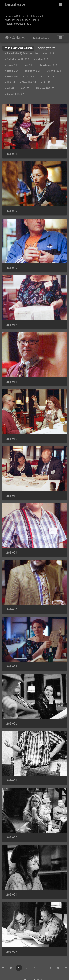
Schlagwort (20, 38)
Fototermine (35, 16)
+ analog (41, 59)
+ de (28, 65)
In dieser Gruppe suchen (18, 48)
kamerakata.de (15, 4)
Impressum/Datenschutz (18, 24)
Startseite (7, 38)
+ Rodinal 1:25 (14, 94)
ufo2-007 (11, 837)
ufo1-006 (11, 268)
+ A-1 (10, 88)
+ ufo (46, 82)
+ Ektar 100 (28, 82)
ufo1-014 (11, 382)
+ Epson (12, 71)
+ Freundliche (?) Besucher (21, 53)
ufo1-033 (11, 666)
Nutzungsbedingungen (17, 20)
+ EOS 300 (46, 77)
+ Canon (12, 65)
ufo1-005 (11, 211)
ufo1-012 (11, 325)
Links (35, 20)
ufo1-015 (11, 439)
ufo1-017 (11, 496)
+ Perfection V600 (17, 59)
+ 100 (10, 82)
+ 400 (24, 88)
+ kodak (11, 77)
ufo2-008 (11, 894)
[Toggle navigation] (61, 4)
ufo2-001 (11, 723)
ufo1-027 (11, 609)
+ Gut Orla (53, 71)
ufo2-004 (11, 780)
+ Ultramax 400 (44, 88)
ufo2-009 (11, 952)
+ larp (48, 53)
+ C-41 (28, 77)
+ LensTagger (48, 65)
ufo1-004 (11, 154)
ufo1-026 (11, 552)
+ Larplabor (32, 71)
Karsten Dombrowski (41, 38)
